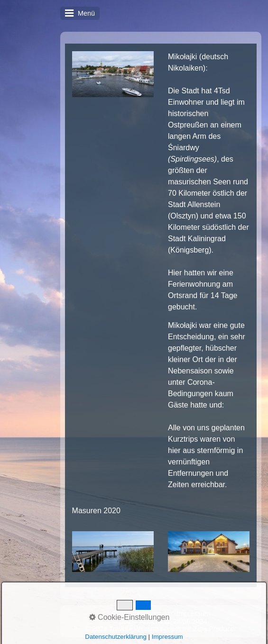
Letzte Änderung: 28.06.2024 (163, 621)
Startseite (126, 614)
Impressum (193, 614)
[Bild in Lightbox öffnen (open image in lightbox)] (113, 74)
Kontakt (158, 614)
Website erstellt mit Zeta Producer (185, 629)
